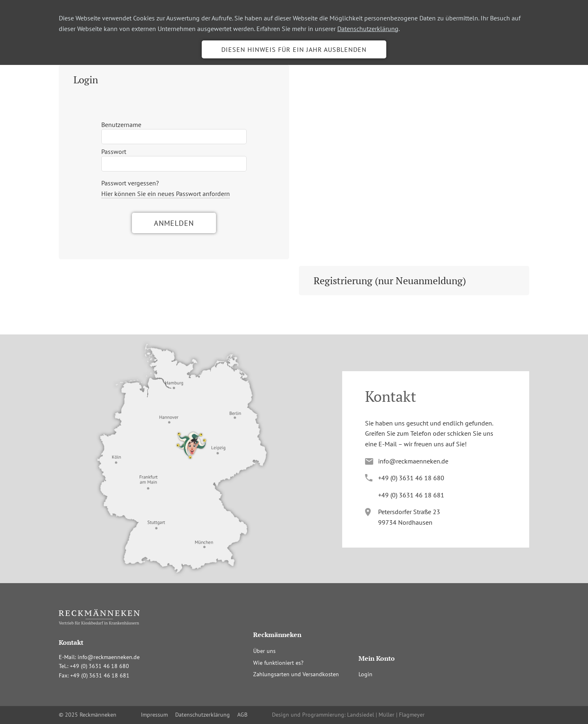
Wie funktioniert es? (278, 663)
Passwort (114, 151)
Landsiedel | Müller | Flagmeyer (386, 715)
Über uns (264, 651)
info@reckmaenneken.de (413, 461)
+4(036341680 (411, 478)
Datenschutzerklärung (368, 29)
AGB (242, 715)
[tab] (174, 80)
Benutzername (121, 125)
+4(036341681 (411, 495)
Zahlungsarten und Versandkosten (296, 674)
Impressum (154, 715)
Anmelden (174, 223)
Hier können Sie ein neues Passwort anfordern (166, 194)
